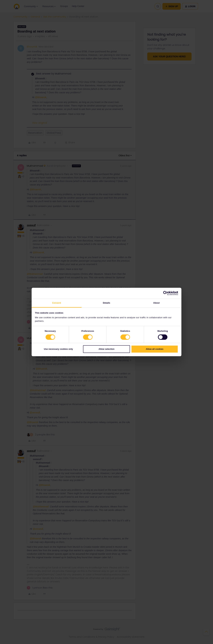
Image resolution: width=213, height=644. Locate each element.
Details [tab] (106, 303)
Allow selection (106, 349)
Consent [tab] (56, 303)
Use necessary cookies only (58, 349)
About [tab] (156, 303)
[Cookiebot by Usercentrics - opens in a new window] (163, 293)
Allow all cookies (155, 349)
